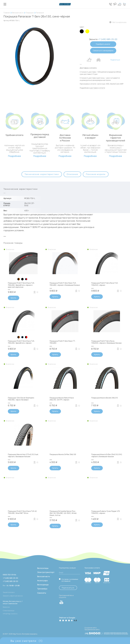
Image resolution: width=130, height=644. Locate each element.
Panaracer (40, 13)
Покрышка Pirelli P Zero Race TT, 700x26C (62, 342)
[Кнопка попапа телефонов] (110, 4)
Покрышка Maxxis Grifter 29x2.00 (63, 454)
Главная (7, 13)
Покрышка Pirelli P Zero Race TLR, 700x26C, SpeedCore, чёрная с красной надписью (21, 285)
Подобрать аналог (103, 44)
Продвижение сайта (92, 629)
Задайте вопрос (9, 592)
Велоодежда (43, 585)
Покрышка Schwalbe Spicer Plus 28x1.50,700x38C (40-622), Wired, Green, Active (63, 513)
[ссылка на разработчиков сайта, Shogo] (106, 632)
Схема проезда (8, 610)
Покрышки (30, 13)
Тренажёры (42, 589)
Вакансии (6, 607)
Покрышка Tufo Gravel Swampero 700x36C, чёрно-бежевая (21, 399)
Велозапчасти (18, 13)
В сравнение (99, 60)
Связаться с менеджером (103, 51)
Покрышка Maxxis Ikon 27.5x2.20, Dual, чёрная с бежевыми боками (23, 455)
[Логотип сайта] (65, 4)
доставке (94, 88)
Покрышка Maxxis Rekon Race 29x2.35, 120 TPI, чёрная (62, 399)
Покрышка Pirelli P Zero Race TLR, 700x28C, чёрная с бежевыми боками (65, 284)
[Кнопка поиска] (115, 4)
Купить (14, 298)
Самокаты (42, 593)
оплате (102, 88)
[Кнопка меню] (5, 4)
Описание (72, 174)
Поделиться (115, 60)
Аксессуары (42, 580)
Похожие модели (96, 174)
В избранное (89, 60)
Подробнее (14, 156)
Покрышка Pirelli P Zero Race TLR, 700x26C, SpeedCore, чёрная (21, 342)
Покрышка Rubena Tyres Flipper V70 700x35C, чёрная (106, 512)
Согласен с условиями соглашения (70, 580)
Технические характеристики (42, 174)
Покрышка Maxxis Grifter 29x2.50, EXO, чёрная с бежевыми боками (107, 455)
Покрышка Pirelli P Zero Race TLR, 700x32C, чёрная (105, 284)
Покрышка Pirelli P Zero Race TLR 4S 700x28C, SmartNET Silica (22, 512)
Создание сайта (90, 628)
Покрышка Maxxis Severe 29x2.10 (104, 398)
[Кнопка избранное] (119, 4)
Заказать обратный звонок (13, 596)
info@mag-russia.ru (10, 614)
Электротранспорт (46, 572)
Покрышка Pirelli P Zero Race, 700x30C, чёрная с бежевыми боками (106, 342)
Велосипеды (43, 568)
